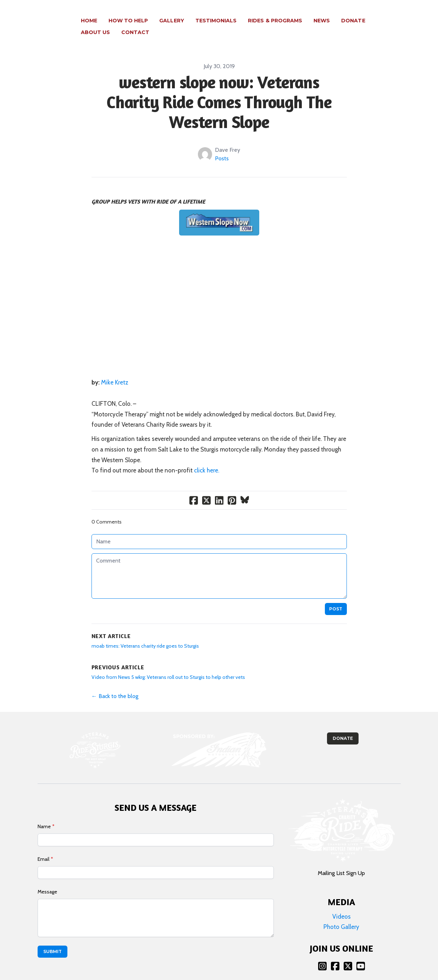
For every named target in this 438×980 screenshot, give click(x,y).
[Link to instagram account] (322, 954)
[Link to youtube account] (361, 954)
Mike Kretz (115, 371)
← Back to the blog (115, 684)
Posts (222, 147)
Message (47, 880)
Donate (343, 727)
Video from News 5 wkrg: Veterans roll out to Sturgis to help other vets (168, 665)
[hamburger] (64, 17)
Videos (342, 905)
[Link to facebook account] (335, 954)
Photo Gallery (341, 915)
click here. (207, 459)
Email (43, 847)
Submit (52, 940)
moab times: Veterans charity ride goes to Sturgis (145, 634)
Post (336, 597)
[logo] (36, 21)
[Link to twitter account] (348, 954)
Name (44, 815)
